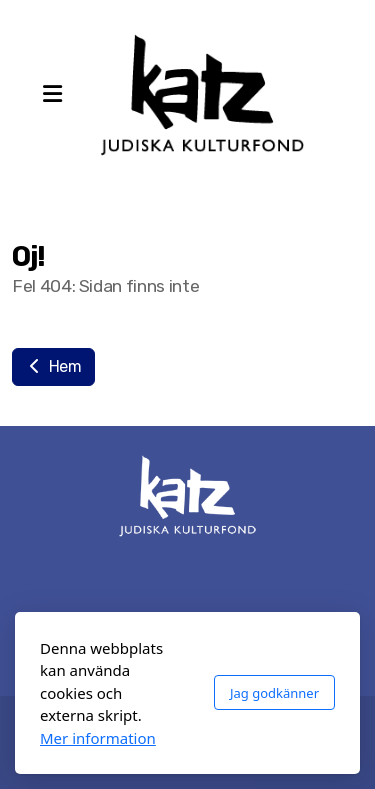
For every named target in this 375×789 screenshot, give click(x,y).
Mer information (98, 738)
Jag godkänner (274, 693)
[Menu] (52, 95)
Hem (53, 366)
